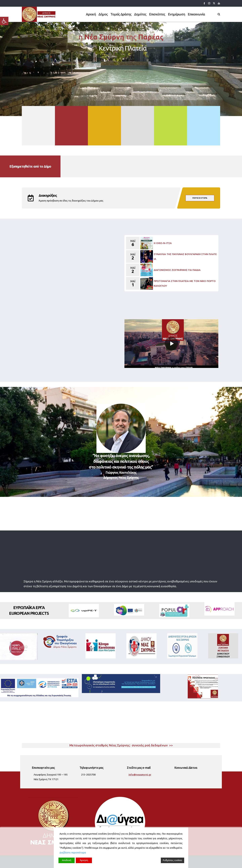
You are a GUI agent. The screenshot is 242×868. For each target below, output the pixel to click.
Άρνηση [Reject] (84, 860)
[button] (4, 21)
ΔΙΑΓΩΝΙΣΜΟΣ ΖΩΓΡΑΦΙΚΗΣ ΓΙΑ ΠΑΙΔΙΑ (177, 270)
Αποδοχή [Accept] (67, 860)
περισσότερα (200, 198)
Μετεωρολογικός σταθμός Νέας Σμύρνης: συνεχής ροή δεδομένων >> (121, 745)
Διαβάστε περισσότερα (73, 852)
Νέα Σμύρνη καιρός (121, 724)
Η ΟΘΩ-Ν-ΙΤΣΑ (163, 243)
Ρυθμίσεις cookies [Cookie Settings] (173, 860)
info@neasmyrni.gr (140, 775)
